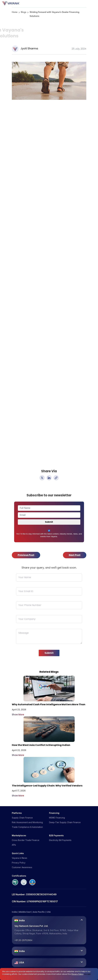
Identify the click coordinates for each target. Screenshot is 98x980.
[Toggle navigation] (97, 3)
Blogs (24, 12)
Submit (49, 655)
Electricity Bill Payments (60, 840)
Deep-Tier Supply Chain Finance (65, 822)
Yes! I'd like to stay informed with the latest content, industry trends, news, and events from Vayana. (49, 535)
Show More (18, 715)
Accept (87, 974)
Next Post (75, 555)
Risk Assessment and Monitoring (27, 822)
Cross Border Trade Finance (26, 840)
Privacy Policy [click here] (77, 974)
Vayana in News (19, 858)
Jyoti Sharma (29, 48)
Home (15, 12)
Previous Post (26, 555)
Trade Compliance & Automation (27, 827)
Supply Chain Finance (22, 818)
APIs (14, 845)
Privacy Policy (19, 863)
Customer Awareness (22, 867)
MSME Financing (57, 818)
